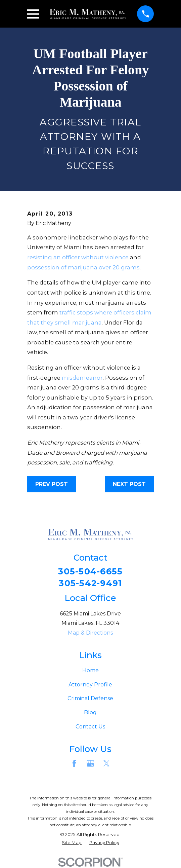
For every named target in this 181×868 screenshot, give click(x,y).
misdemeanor (82, 378)
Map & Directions (90, 633)
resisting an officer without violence (78, 257)
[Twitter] (106, 764)
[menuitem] (72, 843)
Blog (90, 713)
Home (90, 671)
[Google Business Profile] (90, 764)
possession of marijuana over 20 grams (83, 267)
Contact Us (90, 727)
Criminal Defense (90, 699)
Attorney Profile (90, 685)
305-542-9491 (90, 583)
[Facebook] (74, 764)
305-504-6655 (90, 572)
